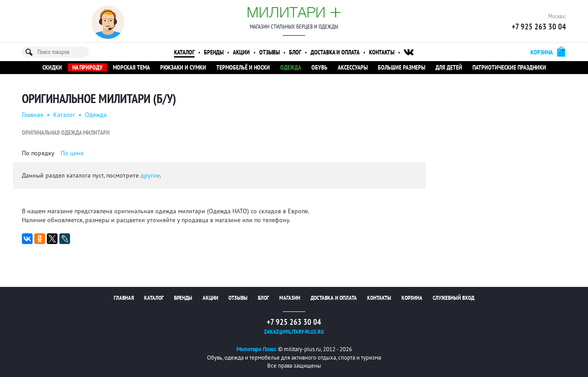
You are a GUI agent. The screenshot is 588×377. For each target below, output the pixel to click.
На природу (87, 67)
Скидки (52, 67)
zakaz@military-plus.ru (294, 332)
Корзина (412, 298)
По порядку (38, 153)
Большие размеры (402, 67)
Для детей (449, 67)
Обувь (319, 67)
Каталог (184, 52)
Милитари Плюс (257, 349)
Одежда (291, 67)
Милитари (294, 12)
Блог (295, 52)
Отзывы (269, 52)
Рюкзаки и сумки (183, 67)
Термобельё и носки (243, 67)
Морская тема (131, 67)
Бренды (214, 52)
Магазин (290, 298)
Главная (33, 115)
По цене (72, 153)
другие (150, 175)
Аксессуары (353, 67)
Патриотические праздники (509, 67)
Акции (241, 52)
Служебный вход (453, 298)
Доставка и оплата (335, 52)
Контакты (382, 52)
